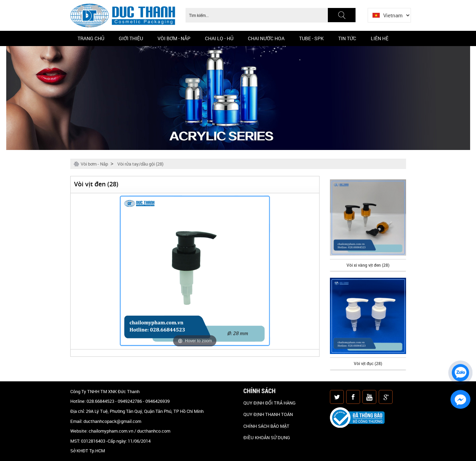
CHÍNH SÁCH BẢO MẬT (266, 426)
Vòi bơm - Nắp (174, 38)
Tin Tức (347, 38)
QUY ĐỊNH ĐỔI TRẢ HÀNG (270, 403)
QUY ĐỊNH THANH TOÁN (268, 414)
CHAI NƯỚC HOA (266, 38)
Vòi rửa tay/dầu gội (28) (140, 164)
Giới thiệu (131, 38)
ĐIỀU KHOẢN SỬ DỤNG (267, 437)
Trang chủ (91, 38)
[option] (368, 225)
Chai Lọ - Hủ (219, 38)
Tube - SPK (311, 38)
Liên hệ (380, 38)
